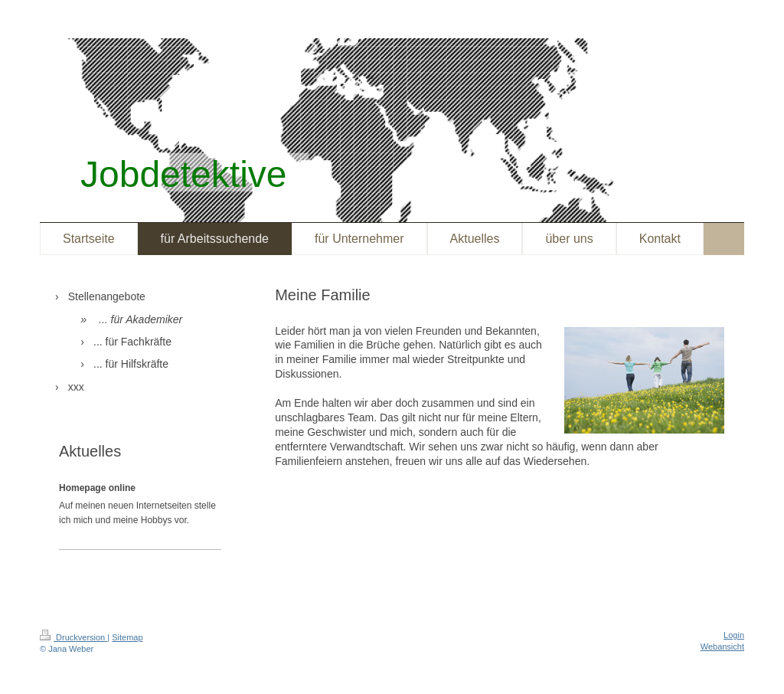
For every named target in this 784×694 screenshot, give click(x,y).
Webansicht (722, 647)
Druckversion (73, 637)
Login (734, 635)
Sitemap (127, 637)
